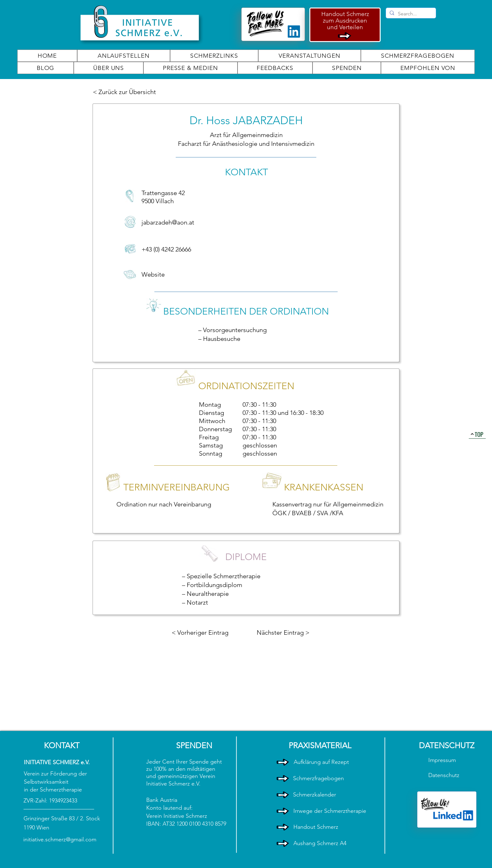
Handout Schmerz (345, 14)
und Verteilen (345, 27)
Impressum (443, 760)
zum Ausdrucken (345, 21)
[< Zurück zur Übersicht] (125, 92)
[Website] (164, 275)
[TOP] (477, 434)
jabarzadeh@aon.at (168, 222)
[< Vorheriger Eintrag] (200, 632)
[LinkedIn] (294, 32)
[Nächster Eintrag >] (283, 632)
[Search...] (410, 14)
